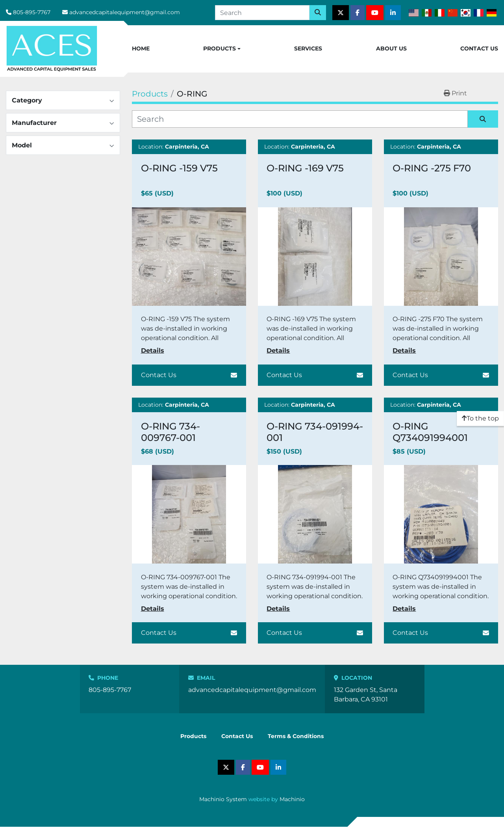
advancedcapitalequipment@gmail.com (125, 12)
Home (141, 48)
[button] (222, 49)
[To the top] (480, 418)
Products (220, 48)
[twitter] (341, 13)
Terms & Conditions (296, 736)
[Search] (262, 13)
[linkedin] (393, 13)
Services (308, 48)
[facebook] (358, 13)
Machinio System (223, 799)
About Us (391, 48)
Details (153, 351)
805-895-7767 (32, 12)
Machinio (292, 799)
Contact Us (479, 48)
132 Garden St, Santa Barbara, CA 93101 (366, 695)
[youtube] (375, 13)
